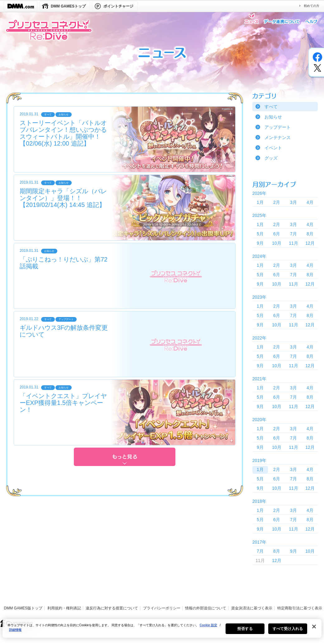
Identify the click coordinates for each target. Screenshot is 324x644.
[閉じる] (314, 630)
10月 (277, 243)
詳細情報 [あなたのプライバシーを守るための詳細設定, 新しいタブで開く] (15, 633)
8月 (310, 234)
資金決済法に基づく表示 (252, 608)
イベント (273, 148)
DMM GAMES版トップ (23, 608)
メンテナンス (278, 137)
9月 (260, 243)
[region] (162, 632)
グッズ (271, 158)
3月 (293, 202)
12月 (310, 243)
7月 (293, 234)
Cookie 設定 (208, 628)
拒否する (245, 632)
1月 (260, 202)
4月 (310, 202)
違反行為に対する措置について (112, 608)
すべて (271, 107)
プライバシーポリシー (162, 608)
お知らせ (273, 117)
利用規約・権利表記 (64, 608)
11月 (293, 243)
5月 (260, 234)
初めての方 (312, 6)
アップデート (278, 127)
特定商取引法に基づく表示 (300, 608)
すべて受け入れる (288, 632)
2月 (277, 202)
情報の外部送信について (206, 608)
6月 (277, 234)
